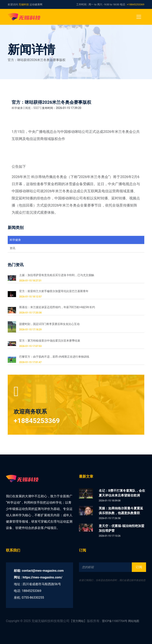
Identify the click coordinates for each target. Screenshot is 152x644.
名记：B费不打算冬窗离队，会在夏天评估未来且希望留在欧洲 (122, 493)
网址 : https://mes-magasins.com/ (38, 577)
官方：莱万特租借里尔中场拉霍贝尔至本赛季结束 (50, 341)
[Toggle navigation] (139, 17)
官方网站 (78, 621)
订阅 (139, 567)
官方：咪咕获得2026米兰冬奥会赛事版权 (52, 102)
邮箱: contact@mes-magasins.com (39, 571)
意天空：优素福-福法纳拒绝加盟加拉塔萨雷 (122, 528)
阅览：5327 (32, 108)
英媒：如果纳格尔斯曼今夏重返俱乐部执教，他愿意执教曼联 (121, 511)
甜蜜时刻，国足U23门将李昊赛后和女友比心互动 (49, 324)
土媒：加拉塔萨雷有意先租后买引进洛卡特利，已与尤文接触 (57, 275)
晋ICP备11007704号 (115, 621)
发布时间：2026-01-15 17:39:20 (62, 108)
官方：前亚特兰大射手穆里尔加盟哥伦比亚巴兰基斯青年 (54, 291)
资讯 (12, 248)
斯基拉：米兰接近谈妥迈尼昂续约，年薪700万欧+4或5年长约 (57, 307)
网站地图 (134, 621)
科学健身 (17, 108)
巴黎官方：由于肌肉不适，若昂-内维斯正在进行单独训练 (54, 357)
